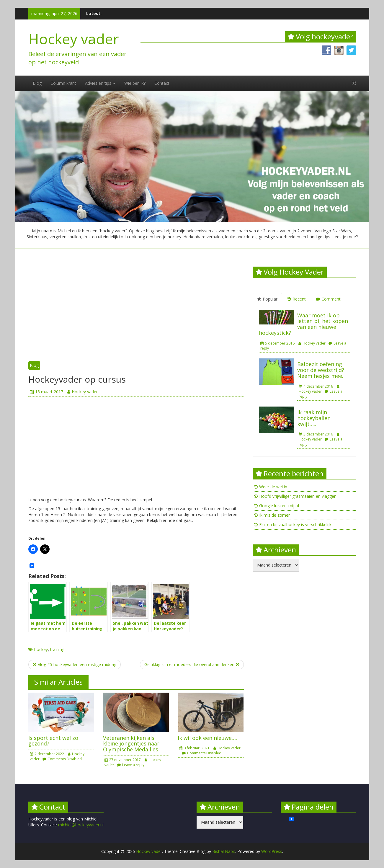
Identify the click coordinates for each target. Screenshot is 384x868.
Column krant (63, 83)
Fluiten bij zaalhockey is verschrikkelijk (295, 524)
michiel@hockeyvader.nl (81, 825)
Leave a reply (131, 765)
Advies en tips (100, 83)
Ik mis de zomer (274, 515)
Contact (162, 83)
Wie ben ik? (135, 83)
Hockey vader (74, 39)
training (57, 649)
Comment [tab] (328, 299)
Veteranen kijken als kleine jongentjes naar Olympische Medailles (131, 744)
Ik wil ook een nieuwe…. (207, 738)
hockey (41, 649)
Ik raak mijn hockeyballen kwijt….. (314, 418)
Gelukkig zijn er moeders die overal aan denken (192, 664)
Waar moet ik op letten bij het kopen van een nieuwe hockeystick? (303, 324)
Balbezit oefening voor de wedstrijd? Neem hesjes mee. (321, 370)
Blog (37, 83)
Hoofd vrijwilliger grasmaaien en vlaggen (298, 496)
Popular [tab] (267, 299)
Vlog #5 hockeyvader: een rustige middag (75, 664)
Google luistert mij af (279, 506)
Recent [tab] (297, 299)
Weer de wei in (273, 487)
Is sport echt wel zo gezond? (53, 741)
